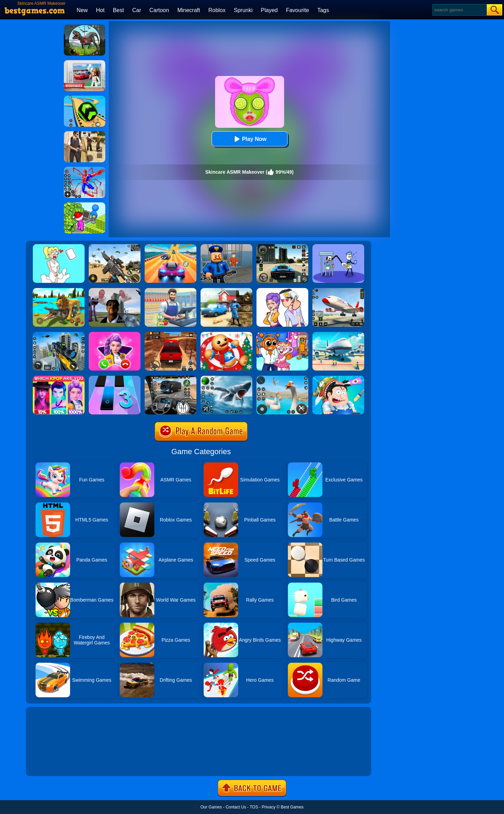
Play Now (249, 139)
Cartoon (159, 10)
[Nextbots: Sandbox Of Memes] (115, 290)
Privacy (268, 807)
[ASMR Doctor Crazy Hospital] (338, 378)
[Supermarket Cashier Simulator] (171, 290)
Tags (323, 10)
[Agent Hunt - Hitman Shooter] (85, 134)
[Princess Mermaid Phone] (115, 334)
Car (137, 10)
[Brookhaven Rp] (85, 63)
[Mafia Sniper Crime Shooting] (59, 334)
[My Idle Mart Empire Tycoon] (85, 205)
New (82, 10)
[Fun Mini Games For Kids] (282, 334)
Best (118, 10)
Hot (100, 10)
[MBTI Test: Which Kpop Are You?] (59, 378)
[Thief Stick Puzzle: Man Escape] (338, 247)
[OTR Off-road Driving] (171, 334)
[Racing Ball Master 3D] (85, 98)
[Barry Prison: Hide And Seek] (226, 247)
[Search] (459, 10)
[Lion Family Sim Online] (59, 290)
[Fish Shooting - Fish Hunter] (226, 378)
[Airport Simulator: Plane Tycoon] (338, 334)
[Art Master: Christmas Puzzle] (282, 290)
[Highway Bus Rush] (171, 378)
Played (269, 10)
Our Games (211, 807)
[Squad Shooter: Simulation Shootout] (115, 247)
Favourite (297, 10)
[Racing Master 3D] (171, 247)
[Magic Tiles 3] (115, 378)
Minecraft (189, 10)
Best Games (292, 807)
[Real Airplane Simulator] (338, 290)
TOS (254, 807)
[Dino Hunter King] (85, 27)
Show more (49, 763)
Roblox (217, 10)
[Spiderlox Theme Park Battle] (85, 169)
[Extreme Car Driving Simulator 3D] (282, 247)
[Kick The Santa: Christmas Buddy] (226, 334)
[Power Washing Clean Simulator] (226, 290)
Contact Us (236, 807)
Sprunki (243, 10)
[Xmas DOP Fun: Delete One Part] (59, 247)
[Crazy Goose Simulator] (282, 378)
